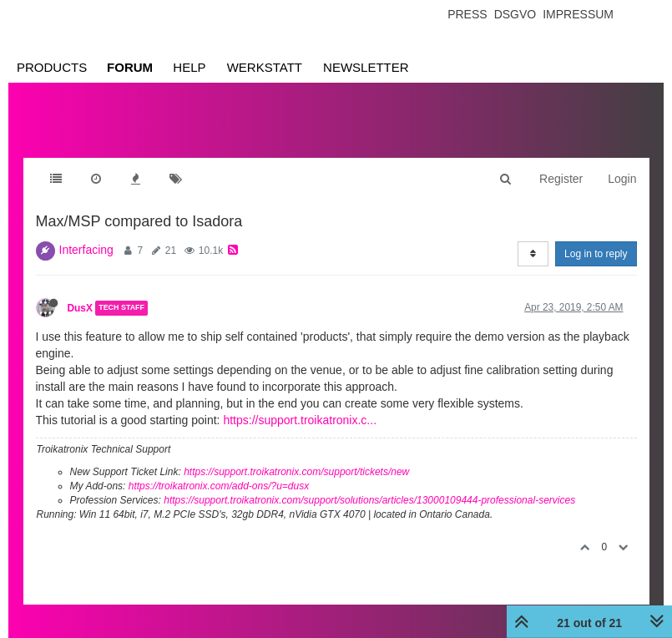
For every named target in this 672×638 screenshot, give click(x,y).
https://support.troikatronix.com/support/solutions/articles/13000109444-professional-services (369, 500)
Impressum (578, 14)
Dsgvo (515, 14)
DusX (80, 308)
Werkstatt (265, 67)
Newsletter (366, 67)
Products (52, 67)
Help (189, 67)
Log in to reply (596, 254)
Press (467, 14)
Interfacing (86, 250)
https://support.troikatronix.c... (300, 420)
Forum (130, 67)
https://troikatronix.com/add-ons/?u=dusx (219, 486)
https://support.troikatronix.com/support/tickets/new (296, 472)
